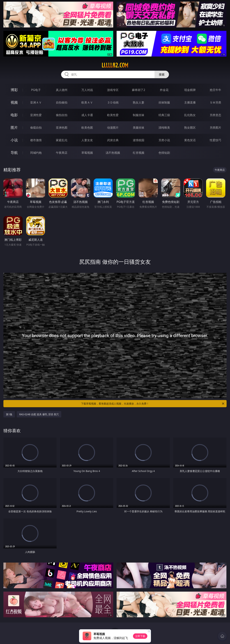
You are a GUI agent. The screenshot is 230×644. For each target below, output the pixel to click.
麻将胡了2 (138, 90)
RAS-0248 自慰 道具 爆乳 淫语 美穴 (39, 414)
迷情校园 (139, 140)
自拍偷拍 (62, 102)
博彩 (14, 90)
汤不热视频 (113, 153)
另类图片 (215, 128)
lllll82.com (115, 65)
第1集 (9, 414)
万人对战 (87, 90)
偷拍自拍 (62, 115)
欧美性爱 (113, 115)
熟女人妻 (139, 102)
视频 (14, 102)
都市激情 (36, 140)
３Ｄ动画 (113, 102)
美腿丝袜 (139, 128)
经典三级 (164, 115)
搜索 (162, 74)
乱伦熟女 (190, 115)
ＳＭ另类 (215, 102)
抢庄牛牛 (215, 90)
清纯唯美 (164, 128)
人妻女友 (87, 140)
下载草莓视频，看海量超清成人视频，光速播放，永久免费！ (153, 404)
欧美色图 (87, 128)
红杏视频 (139, 153)
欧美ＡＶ (87, 102)
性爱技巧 (215, 140)
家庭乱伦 (62, 140)
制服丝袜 (139, 115)
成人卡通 (87, 115)
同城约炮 (36, 153)
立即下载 (140, 636)
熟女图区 (190, 128)
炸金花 (164, 90)
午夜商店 (62, 153)
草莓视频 (87, 153)
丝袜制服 (164, 102)
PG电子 (36, 90)
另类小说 (164, 140)
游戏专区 (113, 90)
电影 (14, 115)
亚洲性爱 (36, 115)
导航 (14, 153)
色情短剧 (164, 153)
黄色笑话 (190, 140)
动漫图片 (113, 128)
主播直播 (190, 102)
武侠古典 (113, 140)
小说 (14, 140)
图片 (14, 127)
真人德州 (62, 90)
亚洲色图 (62, 128)
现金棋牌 (190, 90)
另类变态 (215, 115)
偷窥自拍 (36, 128)
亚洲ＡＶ (36, 102)
